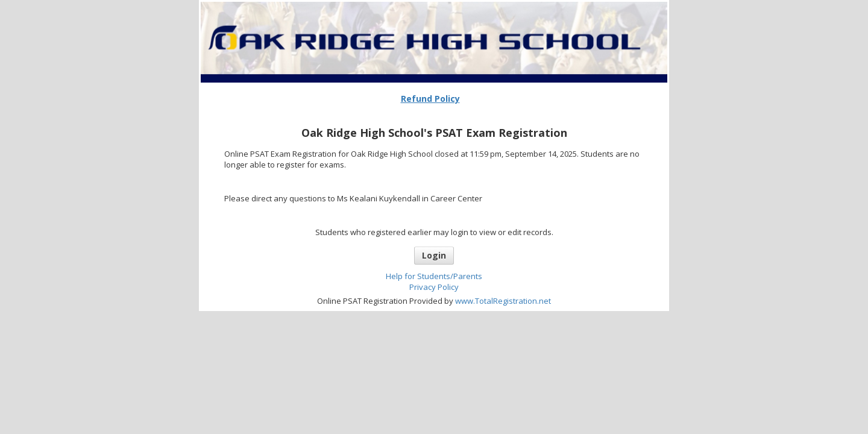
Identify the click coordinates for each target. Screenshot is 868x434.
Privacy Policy (434, 287)
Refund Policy (430, 99)
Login (434, 255)
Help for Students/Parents (434, 276)
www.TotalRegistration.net (503, 301)
